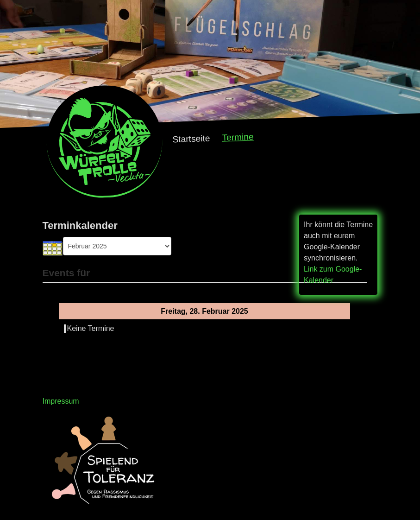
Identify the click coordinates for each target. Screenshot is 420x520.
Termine (238, 137)
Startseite (191, 139)
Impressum (61, 401)
